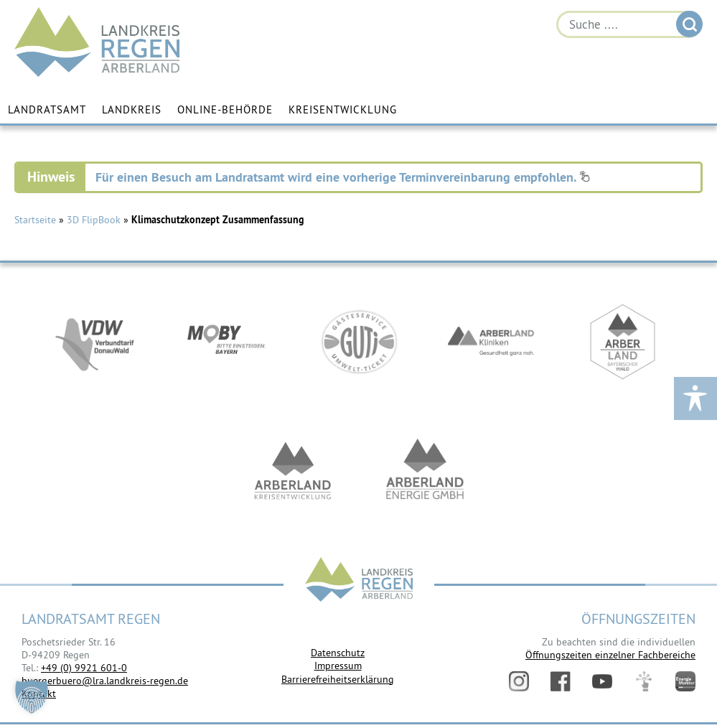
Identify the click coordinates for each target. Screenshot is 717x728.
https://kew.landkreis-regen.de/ (293, 471)
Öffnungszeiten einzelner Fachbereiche (610, 655)
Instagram (519, 681)
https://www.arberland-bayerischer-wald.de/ (623, 342)
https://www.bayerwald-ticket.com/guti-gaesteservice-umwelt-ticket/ (359, 342)
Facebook (561, 681)
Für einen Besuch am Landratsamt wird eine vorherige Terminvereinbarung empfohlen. (343, 177)
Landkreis (132, 109)
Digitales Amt (644, 681)
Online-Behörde (225, 109)
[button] (32, 696)
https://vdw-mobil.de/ (95, 342)
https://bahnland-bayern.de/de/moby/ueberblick (227, 342)
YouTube (602, 681)
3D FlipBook (94, 220)
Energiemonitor (685, 681)
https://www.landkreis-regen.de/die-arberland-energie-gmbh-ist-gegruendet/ (425, 471)
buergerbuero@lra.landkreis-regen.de (105, 681)
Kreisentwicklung (343, 109)
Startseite (35, 220)
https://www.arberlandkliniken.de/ (491, 342)
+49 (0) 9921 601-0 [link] (84, 668)
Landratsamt (47, 109)
